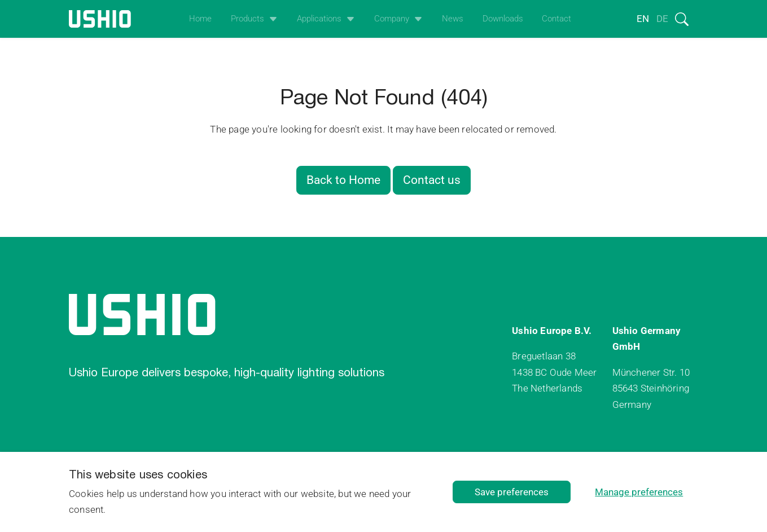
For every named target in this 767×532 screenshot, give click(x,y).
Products (247, 19)
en (643, 19)
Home (200, 19)
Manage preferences (639, 492)
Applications (319, 19)
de (662, 19)
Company (392, 19)
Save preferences (512, 492)
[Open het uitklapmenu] (271, 19)
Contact (556, 19)
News (453, 19)
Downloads (503, 19)
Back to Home (343, 180)
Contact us (432, 180)
